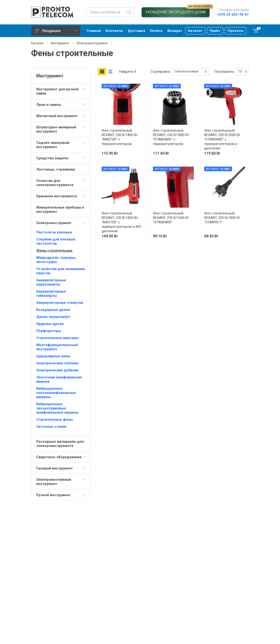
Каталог (37, 43)
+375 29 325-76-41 (233, 15)
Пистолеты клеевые (54, 232)
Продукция (56, 31)
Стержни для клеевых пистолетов (56, 241)
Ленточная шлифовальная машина (59, 379)
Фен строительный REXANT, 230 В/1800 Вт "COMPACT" (222, 218)
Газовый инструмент (55, 468)
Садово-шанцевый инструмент (53, 145)
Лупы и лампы (49, 105)
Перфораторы (49, 331)
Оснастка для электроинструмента (55, 183)
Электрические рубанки (57, 370)
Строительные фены (55, 419)
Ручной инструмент (53, 495)
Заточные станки (51, 427)
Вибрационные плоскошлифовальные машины (56, 393)
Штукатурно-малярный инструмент (56, 129)
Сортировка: (161, 72)
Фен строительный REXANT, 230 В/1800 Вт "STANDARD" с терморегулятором (171, 137)
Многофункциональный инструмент (57, 347)
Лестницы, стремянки (56, 169)
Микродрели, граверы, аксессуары (56, 260)
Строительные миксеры (57, 338)
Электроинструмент (92, 43)
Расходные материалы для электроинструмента (60, 444)
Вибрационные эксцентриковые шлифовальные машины (57, 408)
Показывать (224, 72)
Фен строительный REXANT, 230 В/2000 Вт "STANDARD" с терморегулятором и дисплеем (222, 139)
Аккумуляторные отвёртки (60, 303)
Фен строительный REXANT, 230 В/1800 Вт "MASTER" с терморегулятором (120, 137)
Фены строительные (54, 251)
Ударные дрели (50, 324)
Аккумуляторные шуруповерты (51, 282)
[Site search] (105, 12)
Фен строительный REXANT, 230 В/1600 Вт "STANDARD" (171, 218)
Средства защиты (52, 158)
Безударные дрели (53, 310)
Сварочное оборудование (59, 457)
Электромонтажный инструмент (54, 482)
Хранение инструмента (57, 196)
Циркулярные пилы (53, 356)
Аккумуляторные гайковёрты (51, 293)
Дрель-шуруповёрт (53, 317)
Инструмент (60, 43)
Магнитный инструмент (57, 116)
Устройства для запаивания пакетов (61, 271)
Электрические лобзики (57, 363)
